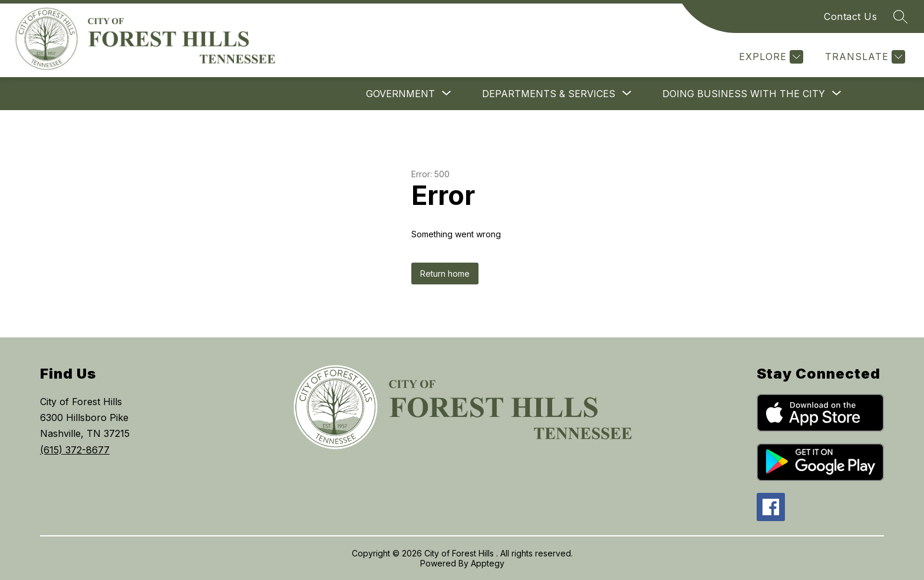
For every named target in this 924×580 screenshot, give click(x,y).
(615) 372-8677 (75, 450)
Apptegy (488, 563)
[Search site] (900, 16)
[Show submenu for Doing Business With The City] (744, 94)
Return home (445, 274)
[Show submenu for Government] (400, 94)
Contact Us (850, 16)
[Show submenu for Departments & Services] (549, 94)
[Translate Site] (864, 57)
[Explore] (770, 57)
